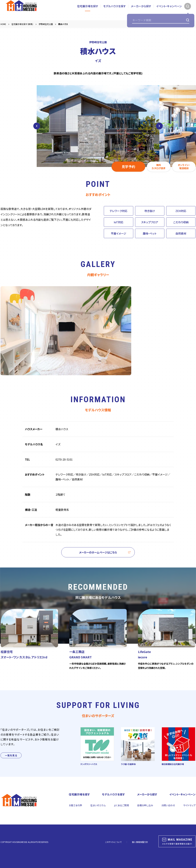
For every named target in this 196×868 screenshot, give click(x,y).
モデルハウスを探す (114, 10)
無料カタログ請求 (159, 167)
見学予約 (128, 167)
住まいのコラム (98, 805)
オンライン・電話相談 (184, 167)
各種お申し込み (145, 805)
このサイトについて (113, 842)
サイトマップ (189, 805)
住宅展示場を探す (88, 10)
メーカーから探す (141, 10)
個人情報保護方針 (140, 842)
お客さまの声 (75, 805)
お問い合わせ (168, 805)
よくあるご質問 (121, 805)
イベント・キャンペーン (169, 10)
